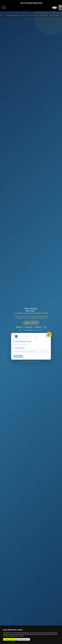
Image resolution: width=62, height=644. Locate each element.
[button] (55, 8)
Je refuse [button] (13, 639)
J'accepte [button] (6, 639)
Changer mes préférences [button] (23, 639)
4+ (25, 344)
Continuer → (18, 356)
